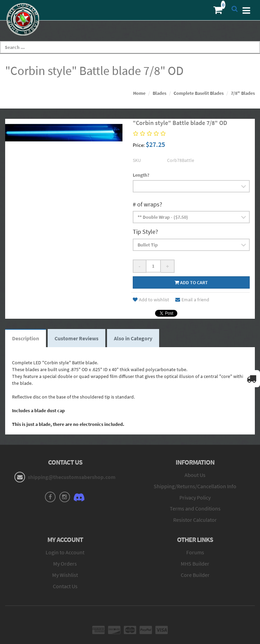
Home (139, 93)
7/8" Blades (243, 93)
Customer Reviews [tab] (76, 338)
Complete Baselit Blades (199, 93)
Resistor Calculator (195, 520)
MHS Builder (195, 564)
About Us (195, 475)
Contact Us (65, 586)
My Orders (65, 564)
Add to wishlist (151, 300)
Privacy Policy (195, 497)
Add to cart (191, 282)
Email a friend (192, 300)
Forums (195, 552)
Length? (141, 175)
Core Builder (195, 575)
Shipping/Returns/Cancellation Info (195, 486)
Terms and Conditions (195, 508)
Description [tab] (26, 338)
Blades (159, 93)
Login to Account (65, 552)
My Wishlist (65, 575)
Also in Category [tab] (133, 338)
